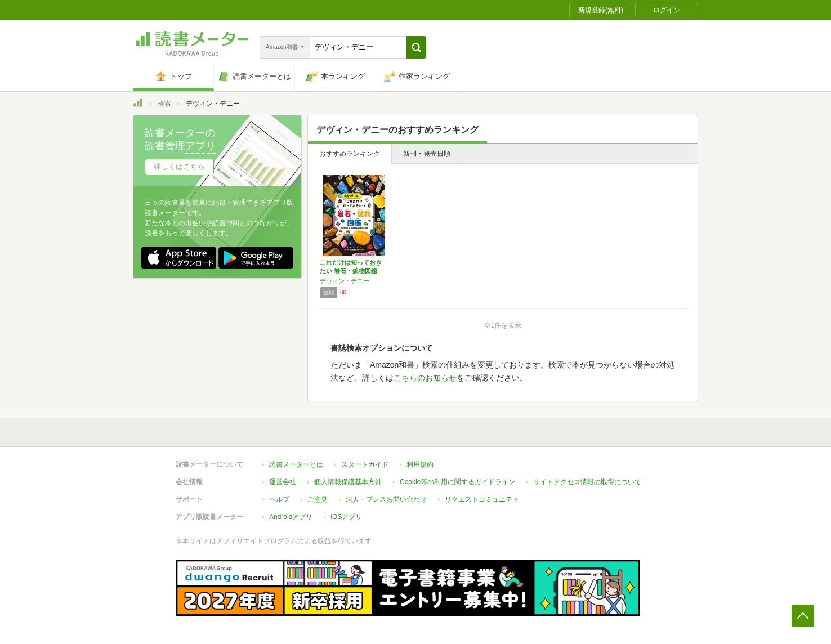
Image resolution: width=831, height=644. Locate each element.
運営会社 (283, 482)
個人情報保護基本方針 (348, 482)
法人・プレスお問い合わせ (386, 499)
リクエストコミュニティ (482, 499)
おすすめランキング (350, 154)
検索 (164, 104)
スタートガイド (365, 464)
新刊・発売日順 (427, 154)
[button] (416, 47)
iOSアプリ (346, 517)
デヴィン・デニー (345, 281)
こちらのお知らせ (425, 378)
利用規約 (420, 464)
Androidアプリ (291, 517)
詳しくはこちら (179, 166)
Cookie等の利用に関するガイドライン (457, 482)
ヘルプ (279, 499)
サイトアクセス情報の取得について (587, 482)
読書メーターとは (296, 464)
